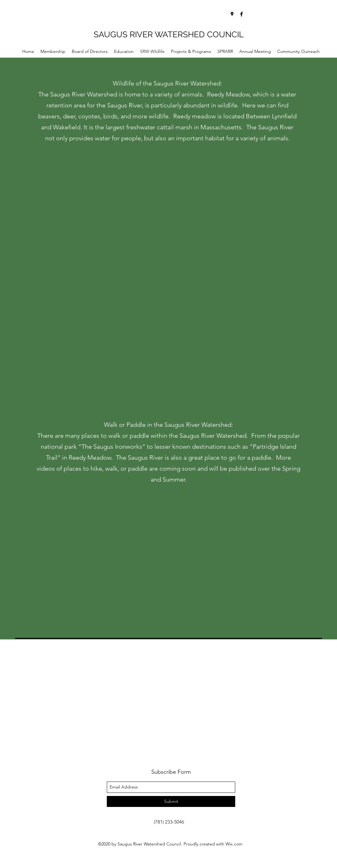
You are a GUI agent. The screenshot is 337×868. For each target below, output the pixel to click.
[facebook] (241, 14)
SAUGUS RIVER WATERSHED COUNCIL (169, 34)
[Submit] (171, 801)
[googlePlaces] (232, 14)
